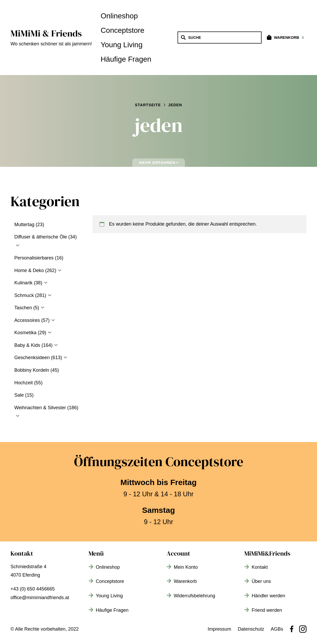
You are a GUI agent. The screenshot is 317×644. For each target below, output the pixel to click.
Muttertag (24, 225)
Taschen (23, 308)
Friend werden (267, 610)
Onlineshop (119, 16)
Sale (19, 395)
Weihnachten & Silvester (40, 408)
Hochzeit (23, 383)
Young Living (121, 45)
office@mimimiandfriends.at (40, 598)
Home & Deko (29, 270)
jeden (175, 105)
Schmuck (24, 295)
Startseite (148, 105)
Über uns (261, 581)
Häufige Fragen (126, 59)
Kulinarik (23, 283)
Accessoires (27, 320)
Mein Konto (186, 567)
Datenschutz (251, 629)
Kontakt (260, 567)
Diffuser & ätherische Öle (41, 237)
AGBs (277, 629)
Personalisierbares (34, 258)
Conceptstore (123, 30)
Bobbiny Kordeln (32, 370)
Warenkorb (185, 581)
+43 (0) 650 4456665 (33, 589)
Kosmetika (25, 333)
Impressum (219, 629)
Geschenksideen (32, 358)
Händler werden (268, 596)
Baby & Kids (27, 345)
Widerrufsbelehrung (195, 596)
